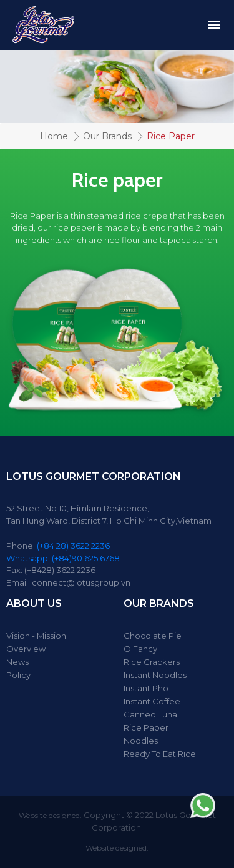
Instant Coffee (152, 701)
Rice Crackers (152, 662)
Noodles (141, 741)
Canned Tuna (150, 714)
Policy (18, 675)
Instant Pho (146, 688)
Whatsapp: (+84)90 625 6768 (63, 558)
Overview (26, 649)
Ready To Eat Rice (160, 754)
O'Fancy (140, 649)
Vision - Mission (36, 636)
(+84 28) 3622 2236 (73, 546)
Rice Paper (146, 727)
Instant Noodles (155, 675)
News (17, 662)
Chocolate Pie (153, 636)
